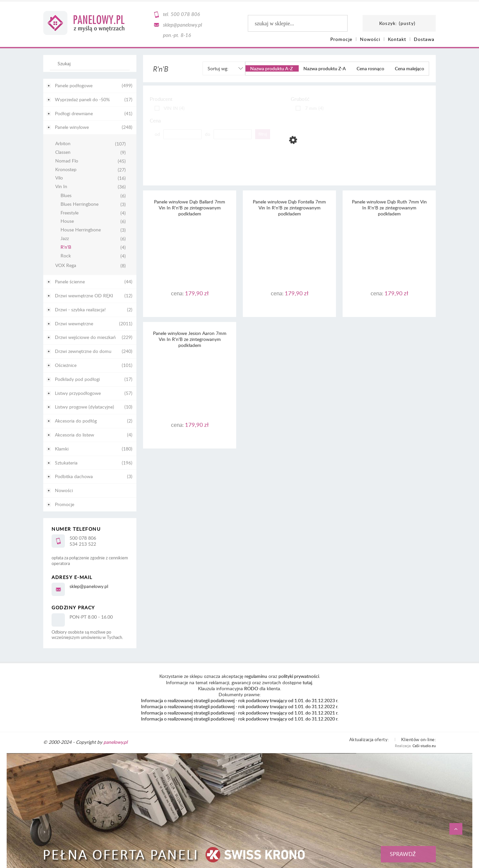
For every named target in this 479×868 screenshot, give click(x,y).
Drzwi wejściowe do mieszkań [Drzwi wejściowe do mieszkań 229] (85, 337)
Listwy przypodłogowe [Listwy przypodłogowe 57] (78, 393)
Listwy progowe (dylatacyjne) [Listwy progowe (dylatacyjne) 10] (84, 407)
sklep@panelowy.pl (182, 25)
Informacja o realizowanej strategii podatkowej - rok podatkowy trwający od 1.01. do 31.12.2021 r (239, 713)
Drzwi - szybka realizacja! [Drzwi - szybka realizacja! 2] (80, 309)
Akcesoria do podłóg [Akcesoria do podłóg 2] (76, 421)
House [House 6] (67, 221)
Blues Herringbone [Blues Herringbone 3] (80, 204)
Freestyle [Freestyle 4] (70, 213)
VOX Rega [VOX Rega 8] (66, 266)
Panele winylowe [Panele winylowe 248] (72, 127)
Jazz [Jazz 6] (65, 239)
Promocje (65, 504)
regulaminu (256, 676)
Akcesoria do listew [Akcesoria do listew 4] (75, 435)
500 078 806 (185, 14)
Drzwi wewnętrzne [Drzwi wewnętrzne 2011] (74, 323)
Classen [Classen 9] (63, 152)
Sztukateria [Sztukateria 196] (66, 463)
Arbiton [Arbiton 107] (63, 144)
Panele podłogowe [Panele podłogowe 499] (74, 85)
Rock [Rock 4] (66, 256)
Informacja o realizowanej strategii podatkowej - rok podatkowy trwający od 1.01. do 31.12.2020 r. (240, 719)
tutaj (307, 682)
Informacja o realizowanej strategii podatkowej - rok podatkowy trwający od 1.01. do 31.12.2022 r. (240, 706)
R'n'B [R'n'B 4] (66, 247)
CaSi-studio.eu (424, 746)
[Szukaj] (121, 66)
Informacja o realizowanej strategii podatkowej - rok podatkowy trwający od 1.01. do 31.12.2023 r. (240, 700)
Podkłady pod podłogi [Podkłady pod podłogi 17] (77, 379)
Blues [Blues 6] (66, 196)
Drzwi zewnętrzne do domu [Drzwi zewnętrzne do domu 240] (83, 351)
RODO (251, 688)
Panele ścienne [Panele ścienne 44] (70, 282)
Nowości (64, 490)
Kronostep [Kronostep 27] (66, 170)
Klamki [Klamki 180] (62, 449)
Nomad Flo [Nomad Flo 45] (67, 161)
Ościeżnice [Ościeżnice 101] (66, 365)
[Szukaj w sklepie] (91, 63)
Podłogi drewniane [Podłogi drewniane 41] (74, 113)
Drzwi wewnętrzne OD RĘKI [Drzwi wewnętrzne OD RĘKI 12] (84, 295)
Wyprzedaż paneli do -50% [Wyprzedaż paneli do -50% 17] (82, 99)
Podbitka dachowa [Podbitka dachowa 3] (74, 476)
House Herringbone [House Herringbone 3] (81, 230)
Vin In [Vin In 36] (61, 187)
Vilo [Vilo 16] (59, 178)
